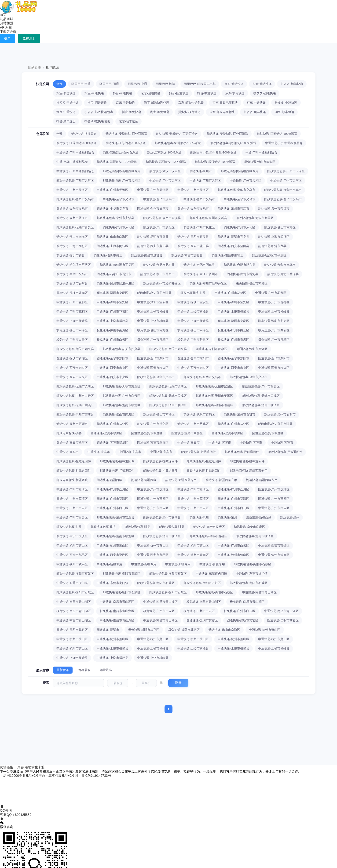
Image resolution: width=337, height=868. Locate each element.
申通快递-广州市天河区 (72, 190)
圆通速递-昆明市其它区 (202, 620)
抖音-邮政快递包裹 (97, 121)
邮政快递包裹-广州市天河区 (286, 171)
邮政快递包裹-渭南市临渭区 (121, 405)
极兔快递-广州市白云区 (72, 340)
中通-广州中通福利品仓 (261, 152)
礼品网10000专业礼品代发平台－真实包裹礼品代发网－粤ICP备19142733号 (56, 776)
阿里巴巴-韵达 (165, 84)
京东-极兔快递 (235, 93)
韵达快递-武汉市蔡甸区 (199, 414)
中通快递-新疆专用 (109, 564)
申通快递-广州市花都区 (230, 293)
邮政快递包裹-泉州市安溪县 (115, 218)
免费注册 (29, 38)
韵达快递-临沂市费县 (272, 246)
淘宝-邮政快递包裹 (157, 103)
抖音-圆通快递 (179, 93)
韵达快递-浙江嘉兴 (84, 134)
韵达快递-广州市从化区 (118, 227)
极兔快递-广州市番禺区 (233, 340)
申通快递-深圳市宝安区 (112, 302)
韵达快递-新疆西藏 (109, 480)
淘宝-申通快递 (94, 93)
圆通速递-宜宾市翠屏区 (106, 433)
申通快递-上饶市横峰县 (153, 312)
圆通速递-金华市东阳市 (112, 358)
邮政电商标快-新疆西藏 (72, 480)
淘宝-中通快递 (66, 112)
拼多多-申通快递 (68, 103)
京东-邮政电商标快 (225, 103)
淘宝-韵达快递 (66, 93)
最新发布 (63, 670)
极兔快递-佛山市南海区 (260, 162)
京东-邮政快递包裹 (191, 103)
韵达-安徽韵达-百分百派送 (121, 152)
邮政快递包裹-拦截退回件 (198, 452)
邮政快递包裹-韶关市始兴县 (75, 349)
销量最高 (106, 670)
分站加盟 (7, 23)
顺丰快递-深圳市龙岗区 (72, 293)
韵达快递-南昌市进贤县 (147, 255)
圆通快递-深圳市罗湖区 (252, 349)
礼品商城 (7, 19)
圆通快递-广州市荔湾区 (274, 489)
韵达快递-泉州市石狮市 (239, 414)
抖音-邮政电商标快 (222, 112)
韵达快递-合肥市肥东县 (159, 265)
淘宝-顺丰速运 (284, 112)
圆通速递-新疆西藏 (259, 517)
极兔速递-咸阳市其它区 (144, 630)
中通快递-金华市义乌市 (118, 199)
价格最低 (84, 670)
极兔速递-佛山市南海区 (72, 330)
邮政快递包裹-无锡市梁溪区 (75, 386)
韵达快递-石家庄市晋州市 (114, 274)
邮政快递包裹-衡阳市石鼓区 (253, 564)
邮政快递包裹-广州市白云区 (261, 386)
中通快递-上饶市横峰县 (112, 648)
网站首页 (35, 68)
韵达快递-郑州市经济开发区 (115, 283)
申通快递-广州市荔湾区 (72, 489)
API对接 (6, 27)
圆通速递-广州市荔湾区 (233, 489)
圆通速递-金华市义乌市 (72, 209)
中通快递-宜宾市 (189, 443)
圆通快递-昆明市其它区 (242, 620)
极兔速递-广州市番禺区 (153, 340)
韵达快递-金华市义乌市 (280, 265)
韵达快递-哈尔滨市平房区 (269, 255)
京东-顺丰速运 (128, 121)
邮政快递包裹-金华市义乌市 (236, 190)
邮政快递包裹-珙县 (69, 527)
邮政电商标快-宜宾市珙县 (154, 293)
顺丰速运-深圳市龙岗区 (112, 293)
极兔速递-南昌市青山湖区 (204, 602)
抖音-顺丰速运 (66, 121)
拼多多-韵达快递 (292, 84)
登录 (7, 38)
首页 (3, 15)
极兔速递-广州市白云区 (233, 330)
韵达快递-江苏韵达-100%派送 (277, 134)
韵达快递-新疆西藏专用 (181, 480)
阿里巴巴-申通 (81, 84)
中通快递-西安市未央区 (72, 368)
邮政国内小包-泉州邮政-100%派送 (213, 152)
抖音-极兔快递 (132, 112)
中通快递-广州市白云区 (72, 508)
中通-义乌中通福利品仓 (72, 162)
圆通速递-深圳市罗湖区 (211, 349)
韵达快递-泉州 (199, 517)
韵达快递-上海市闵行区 (274, 237)
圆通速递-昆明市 (108, 630)
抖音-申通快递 (122, 93)
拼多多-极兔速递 (189, 112)
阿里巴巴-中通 (137, 84)
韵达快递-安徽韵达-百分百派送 (126, 134)
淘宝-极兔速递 (160, 112)
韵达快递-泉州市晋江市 (233, 209)
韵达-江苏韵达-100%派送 (164, 152)
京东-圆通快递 (150, 93)
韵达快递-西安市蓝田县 (153, 246)
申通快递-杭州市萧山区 (72, 545)
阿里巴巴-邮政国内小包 (200, 84)
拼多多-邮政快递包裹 (99, 112)
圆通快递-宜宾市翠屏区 (147, 433)
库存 (21, 767)
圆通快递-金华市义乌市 (112, 209)
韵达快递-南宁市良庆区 (209, 527)
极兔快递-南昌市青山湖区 (74, 611)
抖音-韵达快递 (262, 84)
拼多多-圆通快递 (265, 93)
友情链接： (9, 767)
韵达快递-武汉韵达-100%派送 (117, 162)
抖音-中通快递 (207, 93)
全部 (59, 84)
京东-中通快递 (256, 103)
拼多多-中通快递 (286, 103)
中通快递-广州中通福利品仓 (284, 143)
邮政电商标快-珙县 (193, 293)
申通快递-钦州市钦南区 (193, 555)
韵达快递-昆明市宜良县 (153, 237)
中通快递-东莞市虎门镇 (211, 574)
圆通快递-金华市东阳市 (153, 358)
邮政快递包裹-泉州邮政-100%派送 (178, 143)
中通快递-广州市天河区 (165, 181)
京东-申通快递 (125, 103)
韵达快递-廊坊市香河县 (242, 274)
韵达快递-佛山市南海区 (280, 227)
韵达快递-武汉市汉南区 (165, 171)
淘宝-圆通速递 (97, 103)
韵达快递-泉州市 (201, 171)
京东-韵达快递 (234, 84)
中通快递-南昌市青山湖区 (259, 592)
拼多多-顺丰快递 (255, 112)
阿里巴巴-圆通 (109, 84)
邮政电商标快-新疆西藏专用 (121, 171)
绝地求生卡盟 (35, 767)
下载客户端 (8, 32)
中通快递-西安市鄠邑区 (274, 545)
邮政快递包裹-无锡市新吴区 (255, 218)
